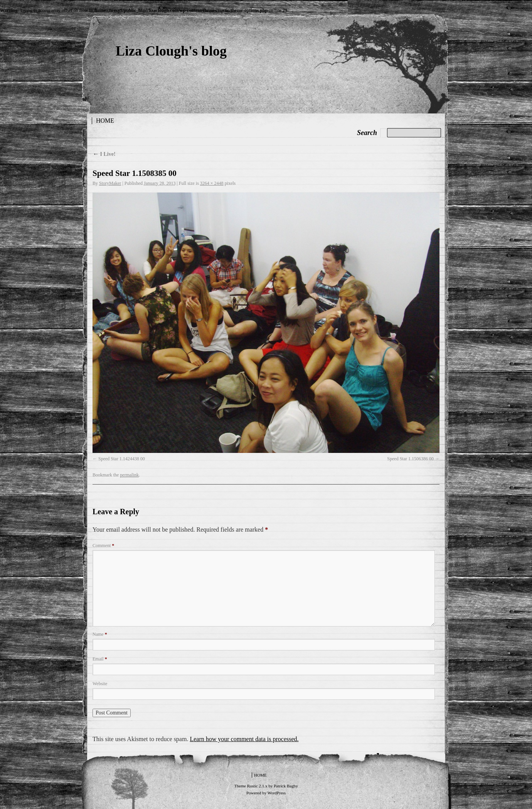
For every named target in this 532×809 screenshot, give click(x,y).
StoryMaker (110, 183)
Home (105, 121)
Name (100, 634)
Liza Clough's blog (171, 51)
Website (100, 684)
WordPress (277, 793)
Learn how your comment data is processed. (244, 739)
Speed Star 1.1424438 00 (122, 459)
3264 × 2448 (212, 183)
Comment (103, 546)
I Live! (104, 154)
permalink (129, 475)
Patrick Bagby (286, 786)
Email (100, 659)
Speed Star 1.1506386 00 (410, 459)
